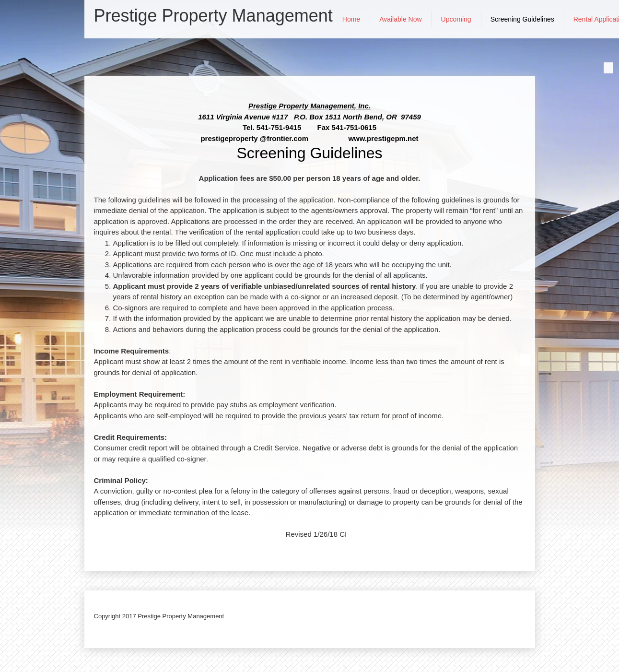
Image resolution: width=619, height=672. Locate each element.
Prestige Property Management (213, 16)
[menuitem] (351, 19)
